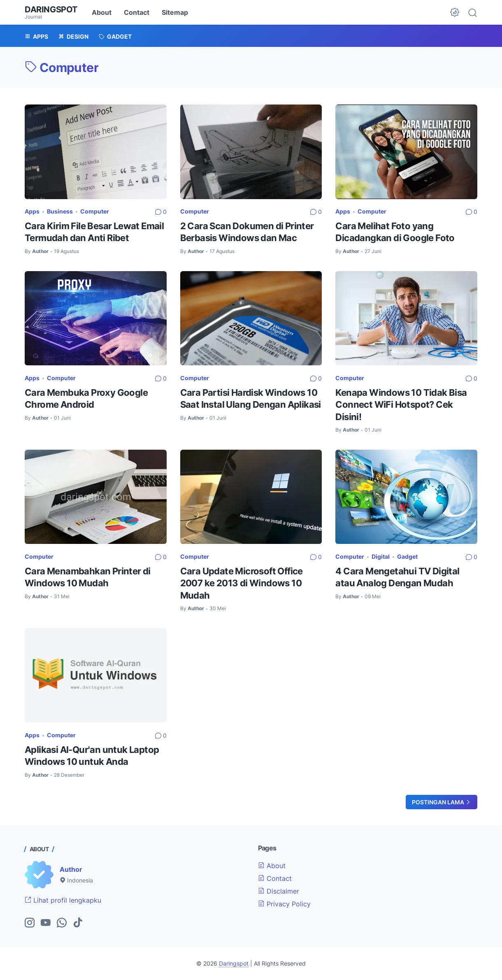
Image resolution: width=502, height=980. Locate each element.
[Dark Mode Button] (455, 12)
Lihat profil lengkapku (63, 900)
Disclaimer (279, 891)
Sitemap (175, 12)
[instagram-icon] (30, 923)
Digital (381, 556)
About (102, 12)
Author (71, 869)
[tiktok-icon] (78, 923)
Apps (32, 211)
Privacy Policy (284, 904)
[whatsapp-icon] (62, 923)
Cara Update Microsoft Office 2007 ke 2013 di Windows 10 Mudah (242, 583)
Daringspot (51, 9)
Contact (137, 12)
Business (60, 211)
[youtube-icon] (46, 923)
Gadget (407, 556)
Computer (95, 211)
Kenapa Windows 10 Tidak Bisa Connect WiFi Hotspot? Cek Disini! (401, 405)
